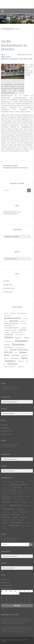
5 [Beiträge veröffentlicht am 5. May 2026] (6, 596)
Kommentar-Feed (9, 288)
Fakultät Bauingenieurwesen (12, 212)
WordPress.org (8, 292)
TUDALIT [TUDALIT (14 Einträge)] (21, 361)
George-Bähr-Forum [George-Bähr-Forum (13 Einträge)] (24, 497)
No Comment (6, 57)
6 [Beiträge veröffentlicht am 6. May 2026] (11, 596)
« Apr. (3, 608)
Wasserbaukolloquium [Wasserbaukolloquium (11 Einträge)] (10, 367)
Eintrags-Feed (8, 284)
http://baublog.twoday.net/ (16, 631)
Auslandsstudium (14, 59)
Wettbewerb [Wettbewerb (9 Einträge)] (21, 367)
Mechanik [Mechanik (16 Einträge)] (27, 506)
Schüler (21, 59)
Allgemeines (6, 59)
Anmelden (6, 281)
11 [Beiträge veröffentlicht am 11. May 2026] (2, 598)
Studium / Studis (28, 59)
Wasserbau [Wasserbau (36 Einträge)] (14, 525)
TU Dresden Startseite (10, 214)
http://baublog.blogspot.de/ (17, 623)
